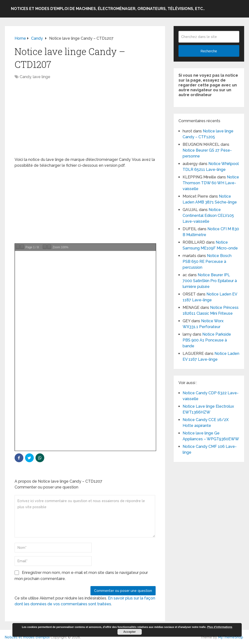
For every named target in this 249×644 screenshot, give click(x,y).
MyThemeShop (231, 637)
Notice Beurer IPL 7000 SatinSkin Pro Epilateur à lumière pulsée (210, 281)
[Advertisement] (85, 121)
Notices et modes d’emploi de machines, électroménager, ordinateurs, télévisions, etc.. (108, 9)
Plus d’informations (220, 627)
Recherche (209, 51)
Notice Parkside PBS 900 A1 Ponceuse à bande (207, 340)
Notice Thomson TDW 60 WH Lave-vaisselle (211, 183)
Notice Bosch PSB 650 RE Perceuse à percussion (207, 262)
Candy (25, 77)
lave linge (42, 77)
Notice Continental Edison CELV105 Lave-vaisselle (208, 216)
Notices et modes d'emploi (27, 637)
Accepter (129, 632)
